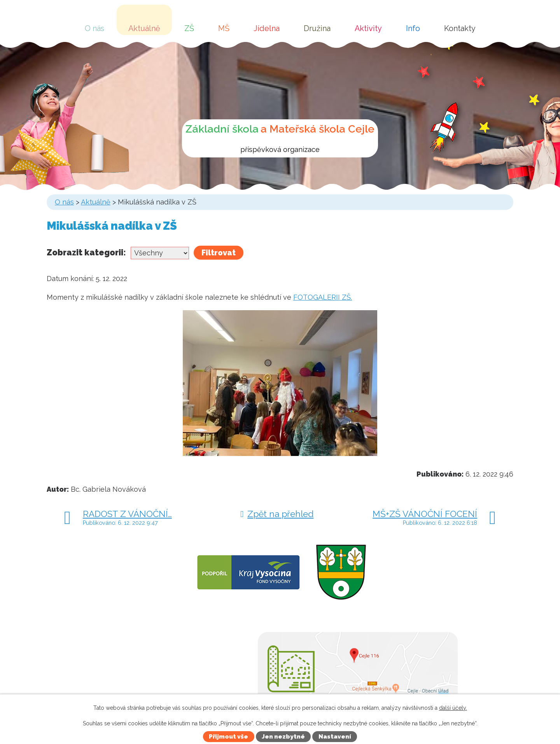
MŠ (224, 28)
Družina (317, 28)
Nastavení (335, 737)
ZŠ (189, 28)
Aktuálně (144, 28)
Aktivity (368, 28)
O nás (94, 28)
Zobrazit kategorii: (86, 252)
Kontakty (460, 28)
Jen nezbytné (283, 737)
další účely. (453, 708)
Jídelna (267, 28)
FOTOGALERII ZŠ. (323, 297)
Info (413, 28)
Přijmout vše (228, 737)
